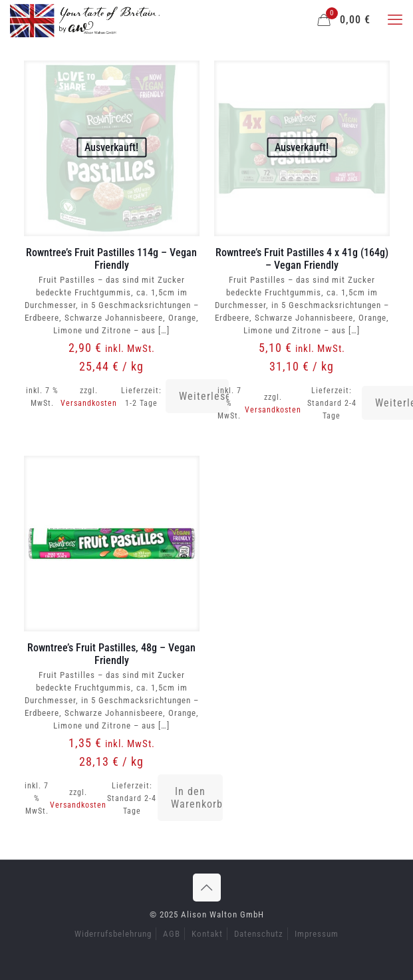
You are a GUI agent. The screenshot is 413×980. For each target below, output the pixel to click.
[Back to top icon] (207, 888)
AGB (172, 934)
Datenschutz (259, 934)
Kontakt (207, 934)
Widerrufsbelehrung (113, 934)
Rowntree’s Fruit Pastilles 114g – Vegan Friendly (111, 259)
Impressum (317, 934)
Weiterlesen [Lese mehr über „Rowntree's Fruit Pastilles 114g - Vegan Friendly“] (204, 396)
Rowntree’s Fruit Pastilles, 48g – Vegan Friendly (111, 654)
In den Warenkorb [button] (197, 798)
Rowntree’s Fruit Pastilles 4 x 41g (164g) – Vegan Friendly (302, 259)
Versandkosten (89, 403)
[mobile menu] (395, 20)
